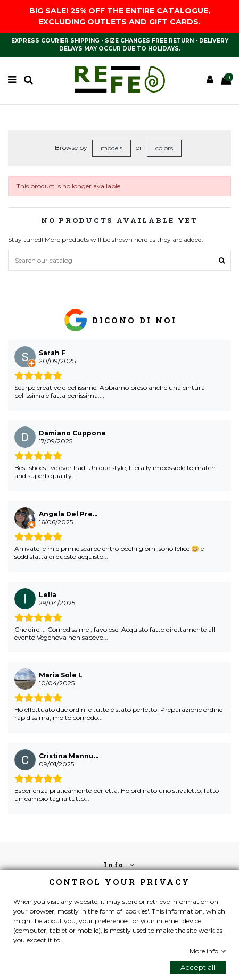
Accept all (198, 967)
